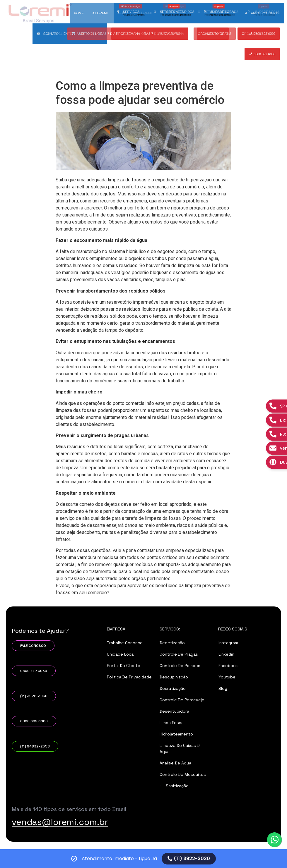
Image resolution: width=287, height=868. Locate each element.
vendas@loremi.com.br (60, 842)
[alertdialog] (143, 859)
